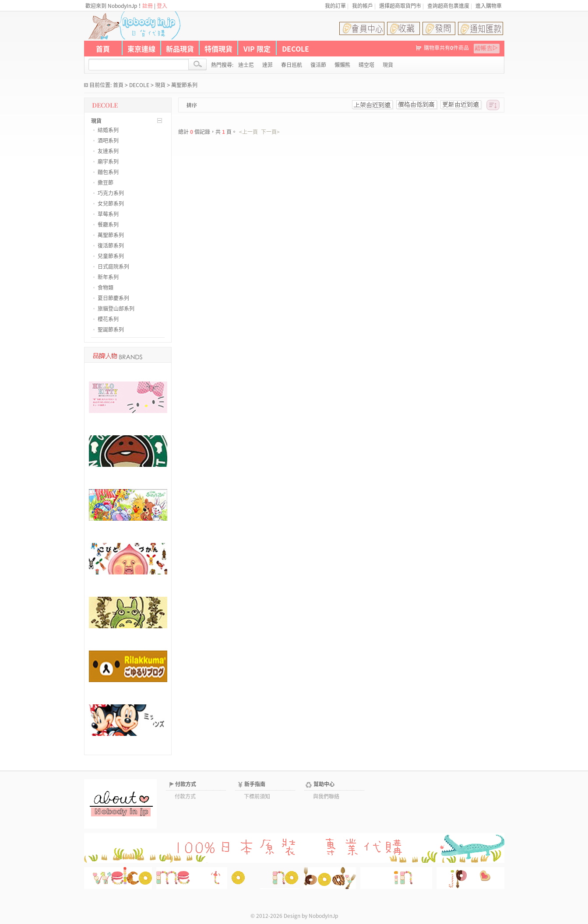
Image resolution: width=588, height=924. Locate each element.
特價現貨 (218, 49)
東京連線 (141, 49)
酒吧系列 (108, 140)
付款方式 (186, 784)
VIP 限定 (257, 49)
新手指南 (255, 784)
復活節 (318, 65)
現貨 (160, 85)
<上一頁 (248, 132)
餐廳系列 (108, 224)
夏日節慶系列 (113, 298)
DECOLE (296, 49)
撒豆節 (106, 182)
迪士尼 (246, 65)
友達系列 (108, 151)
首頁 (103, 49)
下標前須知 (257, 796)
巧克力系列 (111, 193)
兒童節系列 (111, 256)
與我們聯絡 (326, 796)
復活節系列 (111, 245)
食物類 (106, 287)
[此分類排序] (493, 105)
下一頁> (270, 132)
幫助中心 (324, 784)
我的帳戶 (363, 6)
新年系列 (108, 277)
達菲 (268, 65)
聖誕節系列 (111, 329)
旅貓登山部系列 (116, 308)
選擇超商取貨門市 (400, 6)
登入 (162, 6)
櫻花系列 (108, 319)
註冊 (148, 6)
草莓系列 (108, 214)
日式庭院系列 (113, 266)
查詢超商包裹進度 (448, 6)
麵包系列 (108, 172)
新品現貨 (180, 49)
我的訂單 (335, 6)
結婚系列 (108, 130)
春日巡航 (292, 65)
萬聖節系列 (184, 85)
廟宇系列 (108, 161)
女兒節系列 (111, 203)
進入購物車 (489, 6)
